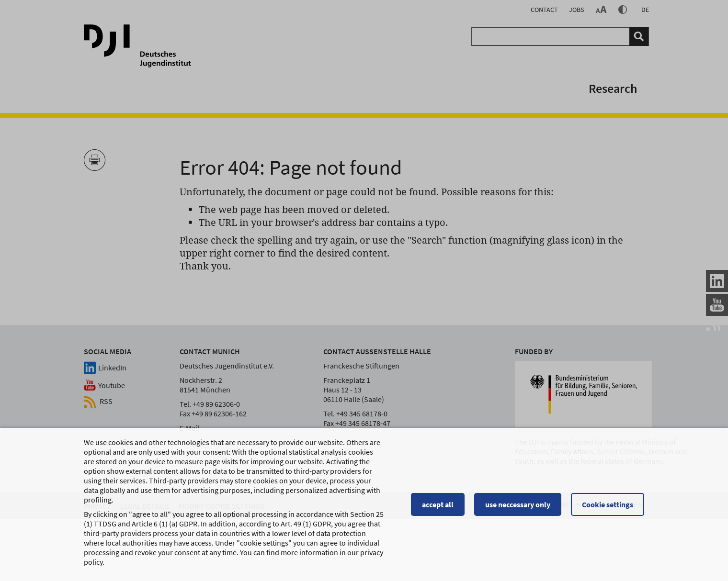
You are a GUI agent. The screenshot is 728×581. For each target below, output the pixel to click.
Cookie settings (608, 508)
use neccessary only (518, 508)
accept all (438, 508)
